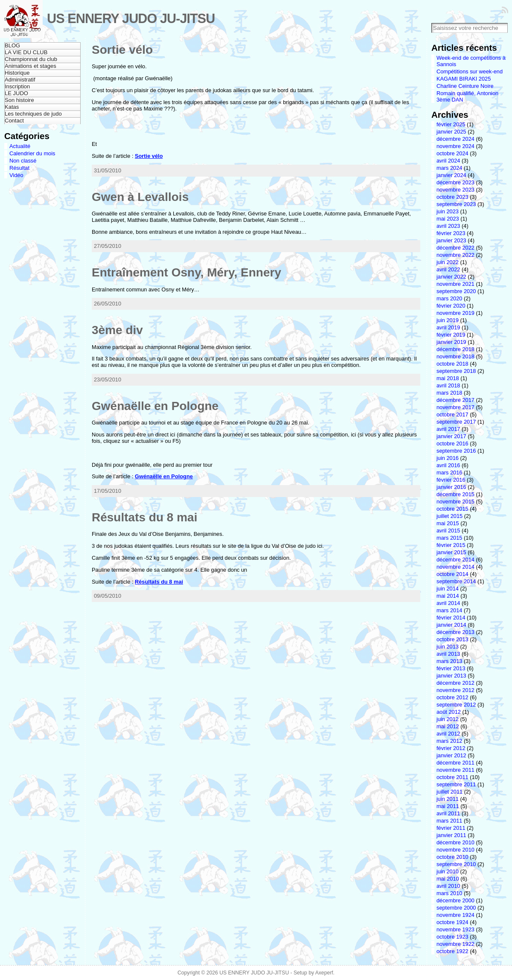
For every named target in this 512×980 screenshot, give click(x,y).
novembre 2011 (455, 770)
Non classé (23, 161)
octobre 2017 (452, 414)
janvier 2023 (451, 240)
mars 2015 (449, 538)
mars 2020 (449, 298)
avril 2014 (448, 603)
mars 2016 (449, 473)
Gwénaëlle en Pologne (155, 406)
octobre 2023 (452, 197)
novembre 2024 (455, 146)
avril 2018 (448, 385)
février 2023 (451, 233)
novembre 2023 (455, 190)
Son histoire (19, 100)
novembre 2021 (455, 284)
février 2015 (451, 545)
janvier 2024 (451, 175)
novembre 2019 (455, 313)
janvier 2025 (451, 132)
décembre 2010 (455, 842)
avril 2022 (448, 269)
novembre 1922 (455, 944)
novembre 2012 (455, 690)
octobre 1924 (452, 922)
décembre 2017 (455, 400)
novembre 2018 (455, 356)
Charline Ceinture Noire (465, 86)
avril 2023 (448, 226)
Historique (17, 73)
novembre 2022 (455, 255)
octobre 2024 (452, 153)
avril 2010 (448, 886)
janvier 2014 (451, 625)
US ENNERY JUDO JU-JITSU (131, 19)
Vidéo (16, 175)
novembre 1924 (455, 915)
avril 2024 (448, 161)
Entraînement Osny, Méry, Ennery (186, 272)
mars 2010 (449, 893)
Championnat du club (31, 59)
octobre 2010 (452, 857)
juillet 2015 (449, 516)
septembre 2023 (456, 204)
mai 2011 (448, 806)
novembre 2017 (455, 407)
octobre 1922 (452, 951)
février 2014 (451, 618)
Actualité (20, 146)
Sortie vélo (122, 50)
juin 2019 (448, 320)
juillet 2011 (449, 792)
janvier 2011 (451, 835)
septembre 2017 (456, 422)
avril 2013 (448, 654)
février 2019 (451, 335)
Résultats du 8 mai (144, 517)
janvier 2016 (451, 487)
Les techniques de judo (33, 114)
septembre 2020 (456, 291)
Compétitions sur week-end (470, 71)
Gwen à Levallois (140, 197)
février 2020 (451, 306)
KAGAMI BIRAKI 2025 (464, 79)
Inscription (17, 86)
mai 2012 (448, 726)
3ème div (117, 330)
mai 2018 (448, 378)
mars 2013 (449, 661)
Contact (14, 121)
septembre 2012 (456, 705)
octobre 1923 (452, 937)
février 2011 (451, 828)
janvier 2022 (451, 277)
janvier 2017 (451, 436)
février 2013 (451, 668)
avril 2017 (448, 429)
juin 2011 (448, 799)
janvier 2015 (451, 552)
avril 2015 (448, 531)
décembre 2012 (455, 683)
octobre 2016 (452, 443)
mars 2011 (449, 821)
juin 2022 (448, 262)
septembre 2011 (456, 784)
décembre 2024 (455, 139)
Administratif (20, 80)
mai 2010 (448, 879)
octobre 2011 (452, 777)
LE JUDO (16, 93)
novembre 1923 (455, 929)
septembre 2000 (456, 908)
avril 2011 (448, 813)
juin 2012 (448, 719)
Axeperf (324, 973)
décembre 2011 (455, 763)
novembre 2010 (455, 850)
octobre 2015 (452, 509)
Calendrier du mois (32, 153)
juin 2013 (448, 647)
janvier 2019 (451, 342)
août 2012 (449, 712)
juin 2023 (448, 211)
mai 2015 (448, 523)
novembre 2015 (455, 502)
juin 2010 (448, 871)
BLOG (12, 45)
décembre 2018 (455, 349)
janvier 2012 (451, 755)
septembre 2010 (456, 864)
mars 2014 (449, 610)
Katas (12, 107)
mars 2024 (449, 168)
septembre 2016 (456, 451)
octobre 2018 (452, 364)
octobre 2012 (452, 697)
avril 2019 (448, 327)
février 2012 (451, 748)
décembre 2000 (455, 900)
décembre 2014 (455, 560)
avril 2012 (448, 734)
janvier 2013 (451, 676)
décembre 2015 (455, 494)
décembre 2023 (455, 182)
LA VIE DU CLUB (26, 52)
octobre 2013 (452, 639)
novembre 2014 (455, 567)
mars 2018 (449, 393)
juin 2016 (448, 458)
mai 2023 (448, 219)
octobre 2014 (452, 574)
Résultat (19, 168)
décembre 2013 (455, 632)
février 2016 (451, 480)
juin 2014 (448, 589)
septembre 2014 (456, 581)
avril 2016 (448, 465)
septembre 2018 (456, 371)
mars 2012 (449, 741)
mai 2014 (448, 596)
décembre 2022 (455, 248)
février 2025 (451, 124)
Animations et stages (31, 66)
